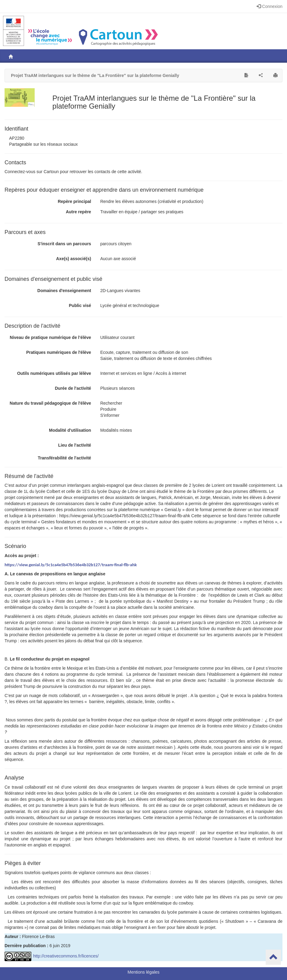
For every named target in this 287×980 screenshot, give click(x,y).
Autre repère (78, 212)
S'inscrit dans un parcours (64, 244)
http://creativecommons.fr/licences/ (52, 956)
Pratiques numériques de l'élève (59, 352)
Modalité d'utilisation (70, 430)
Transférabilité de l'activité (64, 458)
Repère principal (74, 201)
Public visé (80, 305)
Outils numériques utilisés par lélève (54, 373)
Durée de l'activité (73, 388)
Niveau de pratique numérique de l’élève (50, 337)
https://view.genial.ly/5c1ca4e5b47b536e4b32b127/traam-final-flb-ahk (71, 565)
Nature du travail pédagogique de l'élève (50, 403)
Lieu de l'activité (74, 445)
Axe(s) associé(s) (73, 259)
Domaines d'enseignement (64, 291)
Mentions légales (143, 972)
